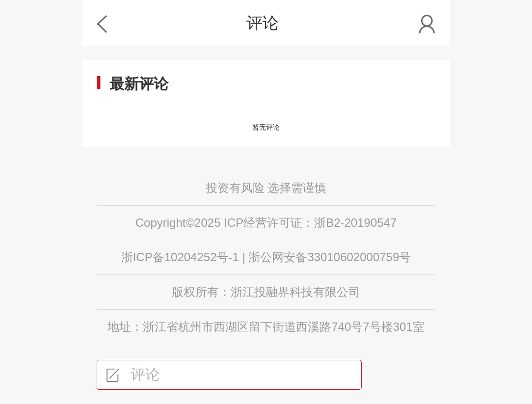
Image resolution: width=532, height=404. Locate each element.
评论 (133, 375)
